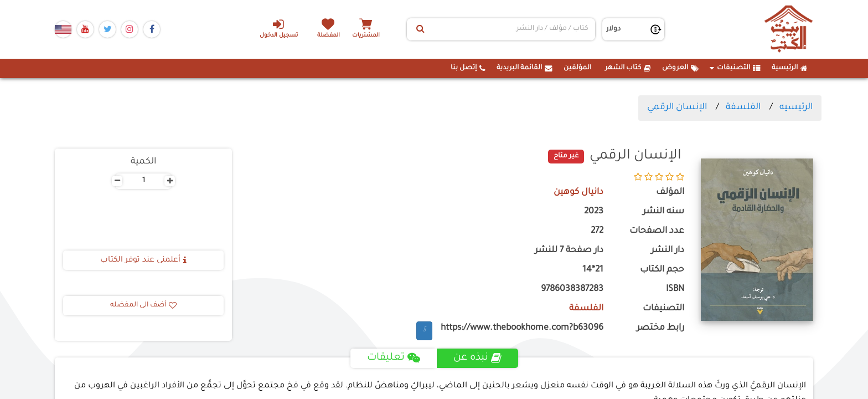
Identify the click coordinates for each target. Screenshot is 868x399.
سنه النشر (663, 212)
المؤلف (670, 193)
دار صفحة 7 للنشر (569, 251)
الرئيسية (790, 68)
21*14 (593, 270)
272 (597, 231)
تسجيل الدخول (278, 28)
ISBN (675, 290)
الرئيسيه (796, 108)
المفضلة (329, 36)
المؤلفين (577, 68)
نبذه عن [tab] (477, 358)
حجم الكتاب (662, 270)
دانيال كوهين (578, 193)
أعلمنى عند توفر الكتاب (143, 260)
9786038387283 (572, 290)
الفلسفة (743, 108)
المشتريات (367, 36)
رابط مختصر (660, 328)
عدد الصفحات (657, 231)
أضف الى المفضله (143, 305)
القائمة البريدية (525, 68)
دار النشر (668, 251)
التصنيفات (735, 68)
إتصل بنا (468, 68)
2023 (594, 212)
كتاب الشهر (628, 68)
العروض (680, 68)
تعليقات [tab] (393, 358)
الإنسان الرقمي (677, 108)
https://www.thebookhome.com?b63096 (522, 328)
